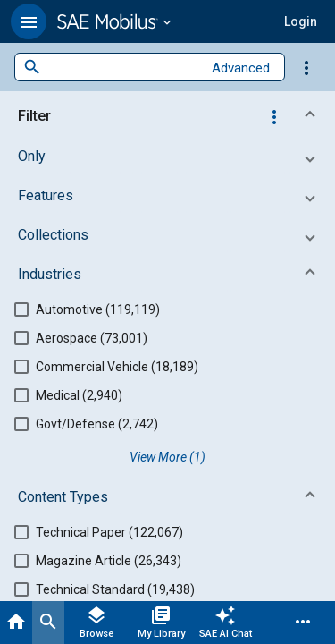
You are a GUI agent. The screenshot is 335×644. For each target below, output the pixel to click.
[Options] (306, 67)
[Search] (48, 623)
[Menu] (303, 623)
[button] (29, 21)
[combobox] (121, 68)
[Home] (16, 623)
